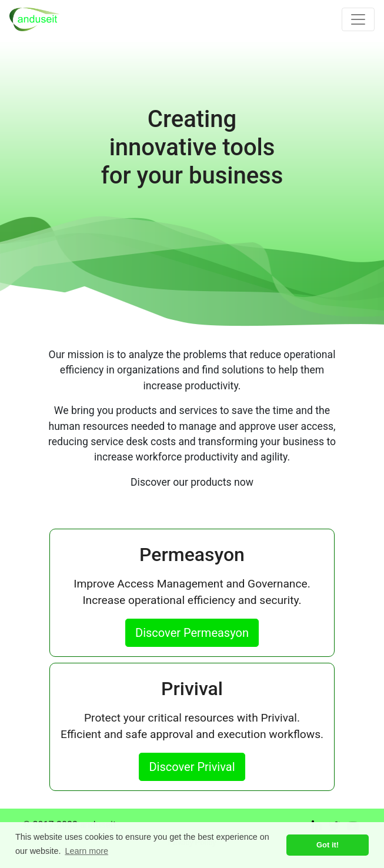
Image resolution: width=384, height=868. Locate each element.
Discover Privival (192, 767)
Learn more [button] (86, 851)
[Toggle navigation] (358, 19)
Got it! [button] (328, 845)
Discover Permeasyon (192, 633)
